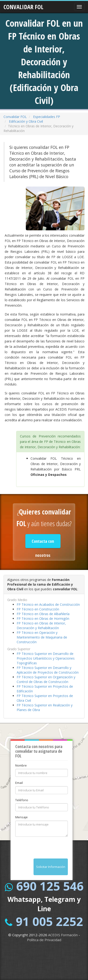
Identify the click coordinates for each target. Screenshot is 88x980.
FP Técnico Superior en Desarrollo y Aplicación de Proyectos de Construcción (48, 670)
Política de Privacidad (44, 940)
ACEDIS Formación (63, 935)
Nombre (21, 765)
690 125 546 (50, 886)
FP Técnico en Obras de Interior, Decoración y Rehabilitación (41, 626)
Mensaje (21, 817)
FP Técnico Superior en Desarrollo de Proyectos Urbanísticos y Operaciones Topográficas (46, 658)
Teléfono (22, 800)
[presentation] (51, 849)
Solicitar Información (51, 867)
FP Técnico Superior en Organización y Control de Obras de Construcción (46, 679)
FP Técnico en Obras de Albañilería (43, 614)
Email (19, 783)
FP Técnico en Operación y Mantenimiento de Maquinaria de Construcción (42, 637)
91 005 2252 (49, 921)
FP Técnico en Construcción (38, 609)
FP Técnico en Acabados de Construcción (48, 604)
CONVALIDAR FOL (23, 5)
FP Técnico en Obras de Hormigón (43, 618)
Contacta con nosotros (43, 543)
